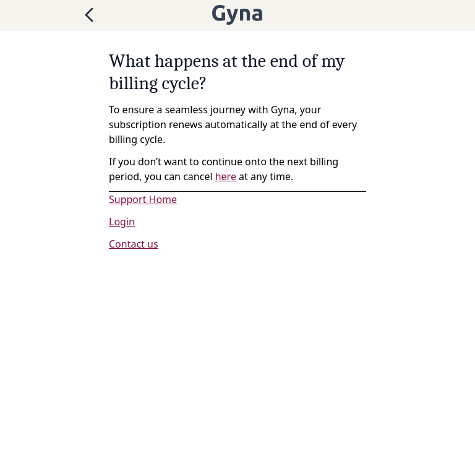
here (226, 176)
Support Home (143, 199)
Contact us (134, 244)
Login (122, 222)
